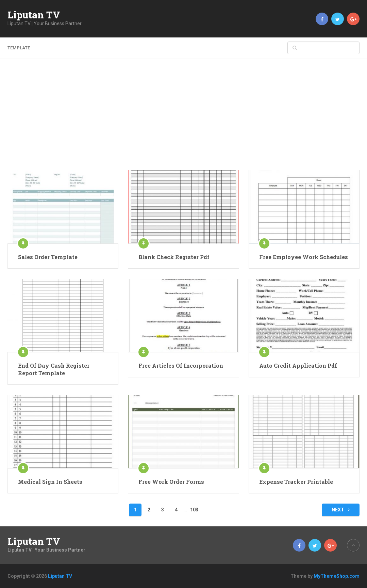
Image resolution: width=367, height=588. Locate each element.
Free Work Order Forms (171, 482)
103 (194, 510)
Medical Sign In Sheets (50, 482)
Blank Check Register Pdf (174, 257)
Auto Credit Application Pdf (298, 365)
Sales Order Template (48, 257)
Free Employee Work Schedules (304, 257)
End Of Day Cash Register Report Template (54, 369)
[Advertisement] (184, 119)
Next (341, 510)
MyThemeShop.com (337, 576)
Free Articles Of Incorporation (181, 365)
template (19, 48)
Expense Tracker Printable (296, 482)
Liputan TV (34, 15)
